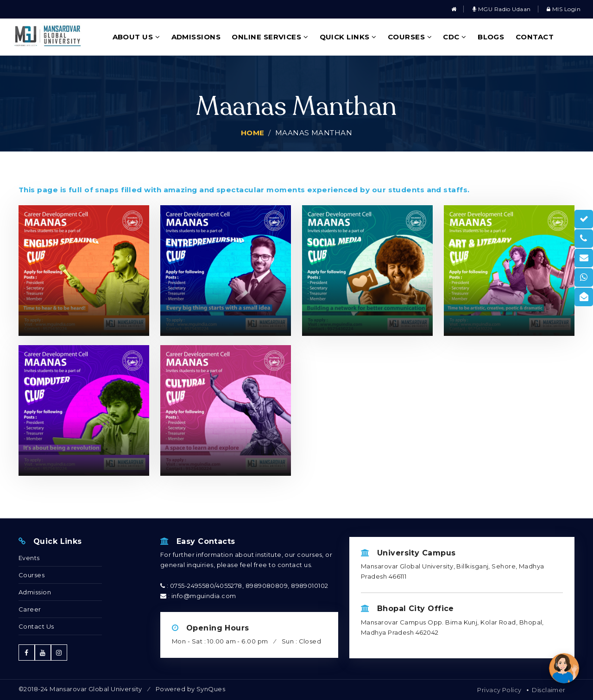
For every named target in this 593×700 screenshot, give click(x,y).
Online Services (270, 37)
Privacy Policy (499, 690)
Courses (410, 37)
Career (30, 609)
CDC (454, 37)
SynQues (211, 689)
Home (253, 133)
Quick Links (348, 37)
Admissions (196, 37)
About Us (136, 37)
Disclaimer (549, 690)
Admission (35, 592)
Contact (535, 37)
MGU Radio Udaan (502, 9)
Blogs (491, 37)
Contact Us (36, 626)
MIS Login (564, 9)
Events (29, 558)
